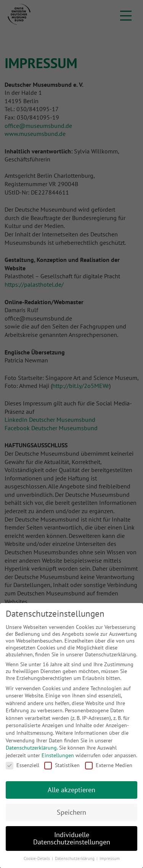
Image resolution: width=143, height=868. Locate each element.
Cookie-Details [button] (37, 858)
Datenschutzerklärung (31, 748)
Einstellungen (58, 755)
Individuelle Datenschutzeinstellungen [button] (72, 838)
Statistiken (62, 765)
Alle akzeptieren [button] (71, 790)
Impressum (110, 858)
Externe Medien (109, 765)
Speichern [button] (71, 812)
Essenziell (22, 765)
